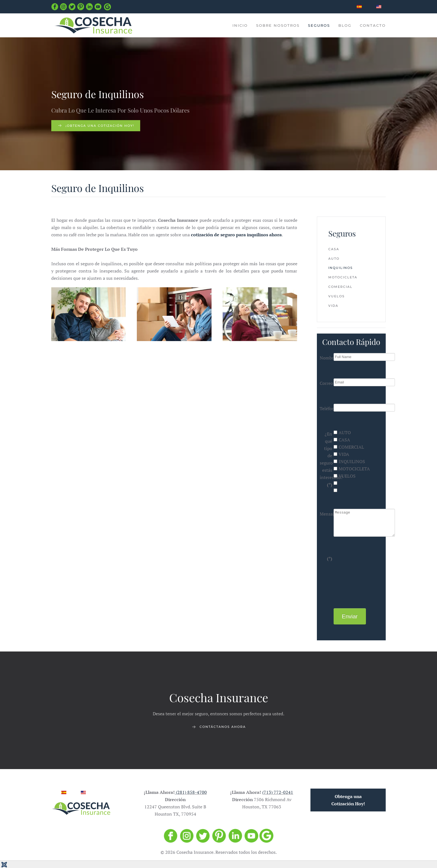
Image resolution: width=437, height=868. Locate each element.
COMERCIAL (349, 447)
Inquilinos (341, 268)
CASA (342, 440)
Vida (333, 306)
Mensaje (326, 514)
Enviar (350, 616)
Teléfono (326, 409)
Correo (326, 383)
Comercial (340, 287)
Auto (334, 259)
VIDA (341, 454)
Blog (345, 25)
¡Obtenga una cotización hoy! (96, 126)
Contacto (373, 25)
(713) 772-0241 (276, 792)
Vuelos (337, 296)
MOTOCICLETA (352, 469)
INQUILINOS (349, 461)
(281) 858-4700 (190, 792)
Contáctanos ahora (219, 728)
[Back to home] (93, 25)
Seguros (319, 25)
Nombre (326, 358)
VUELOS (345, 476)
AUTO (342, 432)
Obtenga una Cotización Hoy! (347, 800)
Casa (334, 249)
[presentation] (356, 573)
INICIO (240, 25)
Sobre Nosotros (278, 25)
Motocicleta (343, 277)
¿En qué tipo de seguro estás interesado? (326, 459)
